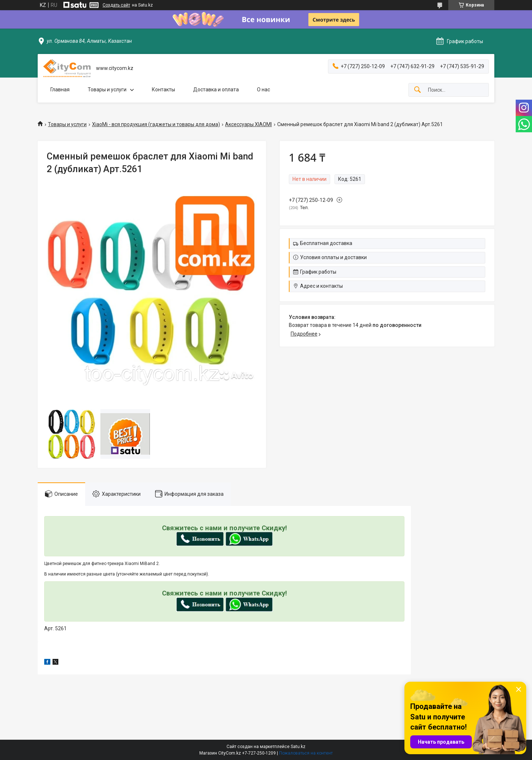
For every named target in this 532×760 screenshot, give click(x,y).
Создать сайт (116, 5)
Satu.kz (298, 747)
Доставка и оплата (216, 90)
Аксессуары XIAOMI (248, 124)
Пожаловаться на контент (306, 753)
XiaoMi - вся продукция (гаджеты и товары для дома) (156, 124)
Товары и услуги (107, 90)
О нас (263, 90)
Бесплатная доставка (326, 243)
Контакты (163, 90)
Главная (60, 90)
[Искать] (417, 90)
